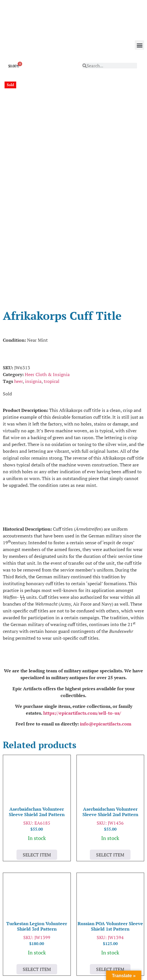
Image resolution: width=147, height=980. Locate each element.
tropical (52, 307)
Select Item (37, 781)
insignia (33, 307)
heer (18, 307)
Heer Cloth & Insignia (47, 300)
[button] (139, 45)
